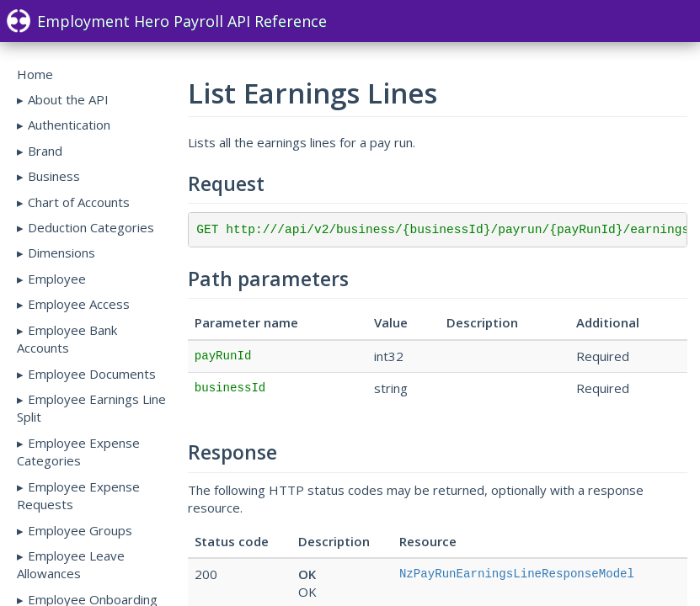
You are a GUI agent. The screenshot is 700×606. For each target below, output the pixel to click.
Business (54, 176)
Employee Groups (80, 530)
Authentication (69, 125)
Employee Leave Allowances (71, 564)
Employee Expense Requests (78, 495)
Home (35, 74)
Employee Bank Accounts (67, 339)
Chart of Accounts (79, 202)
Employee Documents (92, 374)
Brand (45, 151)
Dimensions (61, 252)
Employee (57, 279)
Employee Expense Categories (78, 452)
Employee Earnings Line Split (91, 408)
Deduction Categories (91, 227)
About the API (68, 99)
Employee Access (79, 304)
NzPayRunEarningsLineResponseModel (517, 574)
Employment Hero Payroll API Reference (167, 21)
